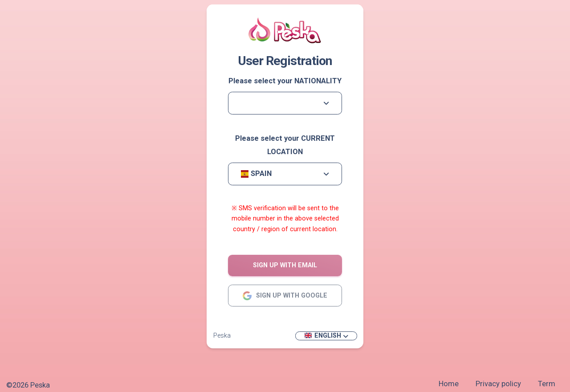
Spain (256, 174)
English (323, 335)
